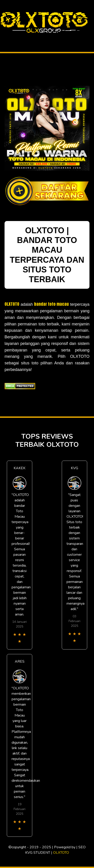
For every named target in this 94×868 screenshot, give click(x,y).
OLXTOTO (12, 304)
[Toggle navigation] (4, 37)
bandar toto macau (51, 304)
